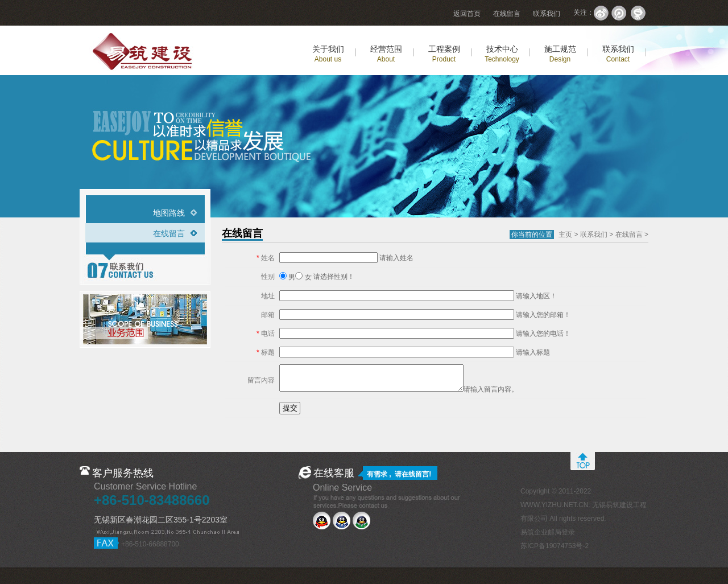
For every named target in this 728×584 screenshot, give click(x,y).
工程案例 (444, 54)
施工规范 (560, 54)
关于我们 (328, 54)
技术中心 (502, 54)
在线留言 (507, 14)
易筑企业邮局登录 (548, 532)
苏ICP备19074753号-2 (555, 546)
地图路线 (169, 213)
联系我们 (547, 14)
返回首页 (467, 14)
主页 (565, 235)
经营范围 (386, 54)
